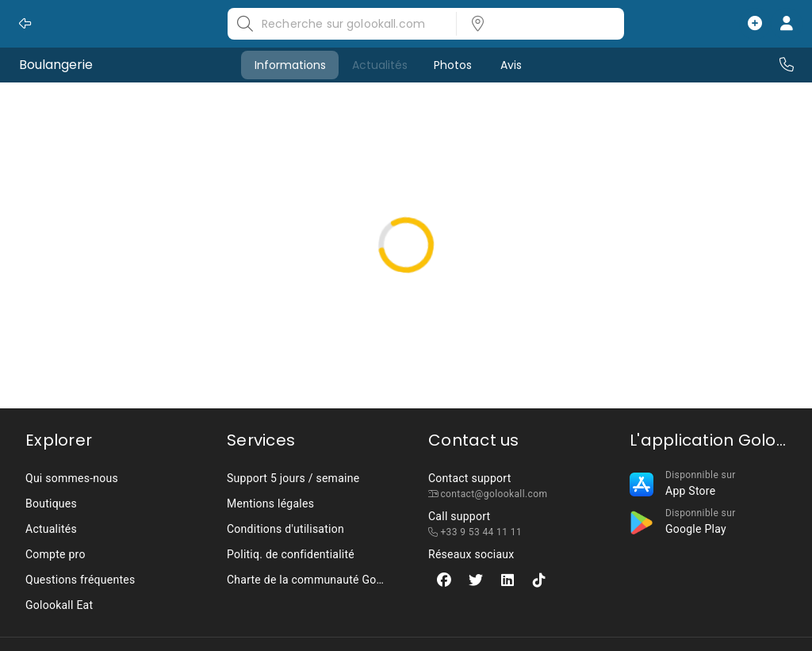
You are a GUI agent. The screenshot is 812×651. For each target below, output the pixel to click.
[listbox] (535, 24)
